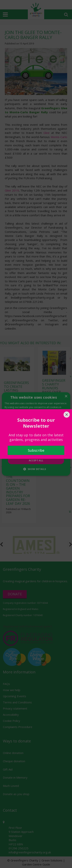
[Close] (67, 415)
